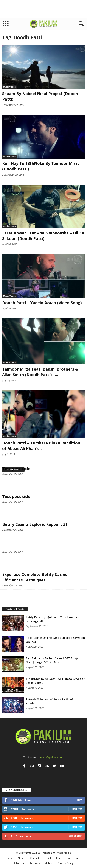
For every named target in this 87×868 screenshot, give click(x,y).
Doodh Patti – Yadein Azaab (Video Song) (42, 303)
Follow (77, 809)
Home (9, 858)
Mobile (49, 863)
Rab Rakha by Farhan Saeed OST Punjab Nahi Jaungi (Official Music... (53, 660)
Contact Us (36, 858)
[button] (80, 24)
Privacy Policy (65, 863)
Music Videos (9, 87)
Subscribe (75, 836)
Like (79, 800)
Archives (35, 863)
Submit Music (55, 858)
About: (21, 858)
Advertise (19, 863)
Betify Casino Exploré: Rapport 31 (35, 524)
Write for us (75, 858)
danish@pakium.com (51, 757)
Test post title (16, 496)
